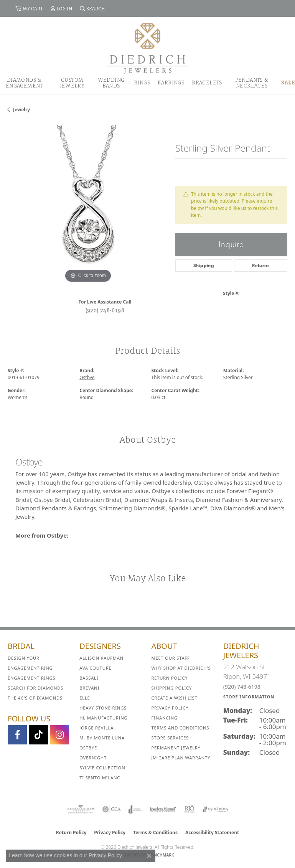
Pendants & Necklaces (252, 83)
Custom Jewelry (72, 83)
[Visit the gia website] (112, 809)
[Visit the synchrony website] (216, 809)
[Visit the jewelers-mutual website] (163, 809)
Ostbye (87, 377)
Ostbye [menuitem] (88, 748)
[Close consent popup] (149, 856)
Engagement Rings (32, 678)
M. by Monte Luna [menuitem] (102, 738)
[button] (29, 8)
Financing (165, 718)
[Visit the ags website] (81, 809)
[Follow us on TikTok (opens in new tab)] (38, 735)
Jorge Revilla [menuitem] (96, 728)
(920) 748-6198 (105, 310)
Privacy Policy (170, 708)
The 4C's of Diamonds (35, 698)
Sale (288, 83)
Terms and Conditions (180, 728)
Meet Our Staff (171, 658)
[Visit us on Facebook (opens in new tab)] (17, 735)
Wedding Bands (111, 83)
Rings (142, 83)
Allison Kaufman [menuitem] (101, 658)
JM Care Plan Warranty (181, 758)
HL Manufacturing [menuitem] (103, 718)
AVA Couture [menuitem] (95, 668)
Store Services (170, 738)
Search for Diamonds (35, 688)
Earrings (171, 83)
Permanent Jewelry (176, 748)
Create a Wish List (175, 698)
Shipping (204, 266)
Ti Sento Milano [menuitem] (100, 778)
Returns (261, 266)
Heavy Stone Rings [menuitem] (103, 708)
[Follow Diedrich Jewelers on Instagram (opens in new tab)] (59, 735)
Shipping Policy (172, 688)
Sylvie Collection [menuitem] (102, 768)
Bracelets (207, 83)
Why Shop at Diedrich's (181, 668)
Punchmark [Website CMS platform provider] (161, 855)
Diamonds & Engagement (24, 83)
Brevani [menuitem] (89, 688)
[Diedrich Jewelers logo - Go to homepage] (147, 48)
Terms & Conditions (155, 833)
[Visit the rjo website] (190, 809)
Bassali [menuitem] (89, 678)
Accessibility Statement (212, 833)
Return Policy (170, 678)
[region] (88, 205)
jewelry (21, 110)
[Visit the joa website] (135, 809)
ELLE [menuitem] (85, 698)
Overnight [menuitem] (93, 758)
